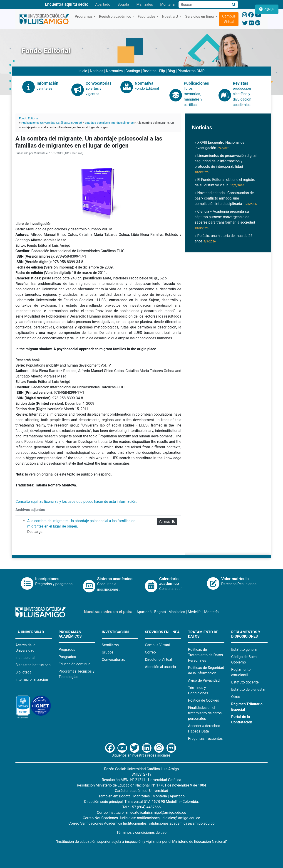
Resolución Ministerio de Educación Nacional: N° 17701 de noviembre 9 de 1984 (142, 785)
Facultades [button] (146, 16)
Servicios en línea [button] (200, 16)
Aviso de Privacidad (204, 680)
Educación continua (74, 664)
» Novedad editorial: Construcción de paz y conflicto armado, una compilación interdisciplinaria (226, 198)
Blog (171, 71)
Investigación (115, 632)
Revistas (150, 71)
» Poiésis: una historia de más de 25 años (224, 238)
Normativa (114, 71)
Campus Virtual (229, 19)
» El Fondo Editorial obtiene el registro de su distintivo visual (225, 182)
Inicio (83, 71)
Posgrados (67, 657)
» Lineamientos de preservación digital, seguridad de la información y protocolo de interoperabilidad (226, 164)
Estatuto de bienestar (248, 689)
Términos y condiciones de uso (141, 832)
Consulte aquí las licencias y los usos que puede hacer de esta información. (77, 502)
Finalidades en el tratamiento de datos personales (205, 713)
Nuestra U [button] (170, 16)
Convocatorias (113, 660)
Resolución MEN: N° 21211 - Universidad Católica (141, 780)
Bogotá (123, 4)
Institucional (25, 658)
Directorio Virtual (159, 660)
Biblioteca (24, 672)
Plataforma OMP (191, 71)
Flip (162, 71)
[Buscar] (234, 5)
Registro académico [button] (115, 16)
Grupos (108, 652)
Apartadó (103, 4)
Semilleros (110, 645)
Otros (236, 697)
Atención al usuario (160, 667)
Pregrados (67, 650)
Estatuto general (244, 650)
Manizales (145, 4)
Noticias (97, 71)
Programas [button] (84, 16)
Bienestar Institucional (34, 665)
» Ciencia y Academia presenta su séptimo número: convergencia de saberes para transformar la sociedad (225, 219)
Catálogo (133, 71)
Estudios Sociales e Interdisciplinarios (109, 123)
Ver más (167, 522)
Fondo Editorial (29, 118)
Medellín (195, 612)
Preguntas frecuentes (205, 739)
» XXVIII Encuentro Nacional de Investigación (220, 145)
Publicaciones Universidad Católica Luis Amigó (52, 123)
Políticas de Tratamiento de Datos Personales (205, 655)
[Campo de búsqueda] (204, 5)
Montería (167, 4)
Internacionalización (32, 679)
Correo (150, 652)
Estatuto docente (245, 682)
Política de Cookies (204, 700)
